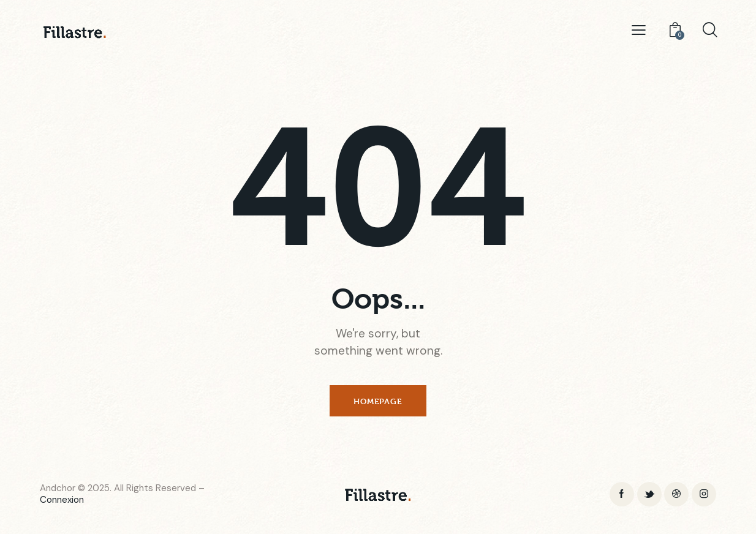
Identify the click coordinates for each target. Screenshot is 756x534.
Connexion (62, 500)
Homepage (378, 401)
